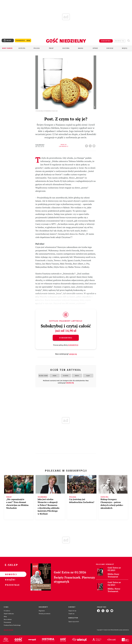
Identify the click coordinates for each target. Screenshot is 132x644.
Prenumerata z (23, 41)
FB (87, 145)
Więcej (125, 48)
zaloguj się (120, 41)
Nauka (81, 48)
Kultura (66, 48)
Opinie (95, 48)
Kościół (22, 48)
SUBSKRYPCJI (73, 345)
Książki (10, 580)
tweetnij (91, 145)
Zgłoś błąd (9, 630)
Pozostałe (10, 585)
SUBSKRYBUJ (106, 41)
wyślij (94, 145)
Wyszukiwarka (128, 41)
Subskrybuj (66, 338)
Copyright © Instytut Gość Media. (106, 630)
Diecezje (110, 48)
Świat (51, 48)
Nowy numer (7, 48)
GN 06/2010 (40, 147)
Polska (37, 48)
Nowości (10, 574)
